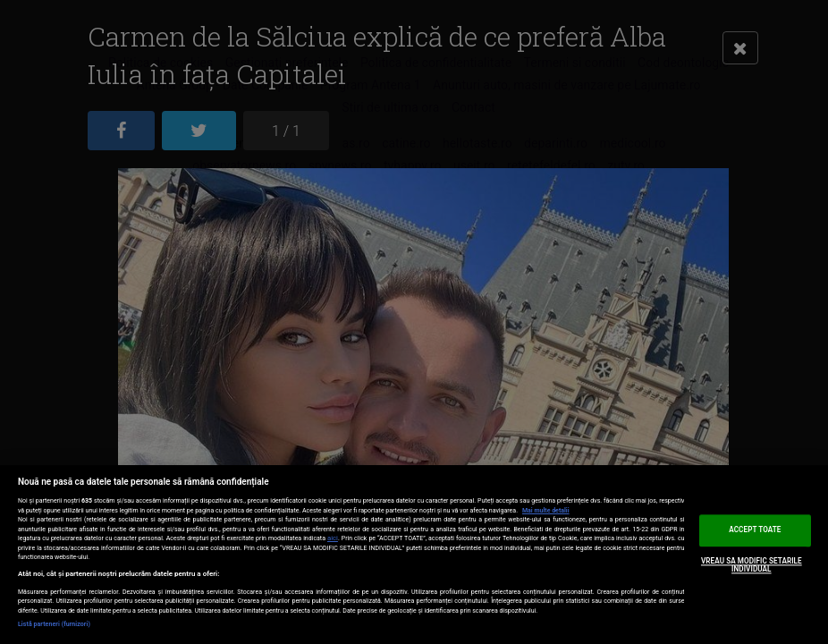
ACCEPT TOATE (755, 530)
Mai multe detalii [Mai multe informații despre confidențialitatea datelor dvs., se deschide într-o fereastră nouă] (546, 511)
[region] (414, 555)
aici (333, 538)
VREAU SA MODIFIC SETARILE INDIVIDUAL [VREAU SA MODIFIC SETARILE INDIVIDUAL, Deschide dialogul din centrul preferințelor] (752, 565)
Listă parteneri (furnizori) (54, 624)
